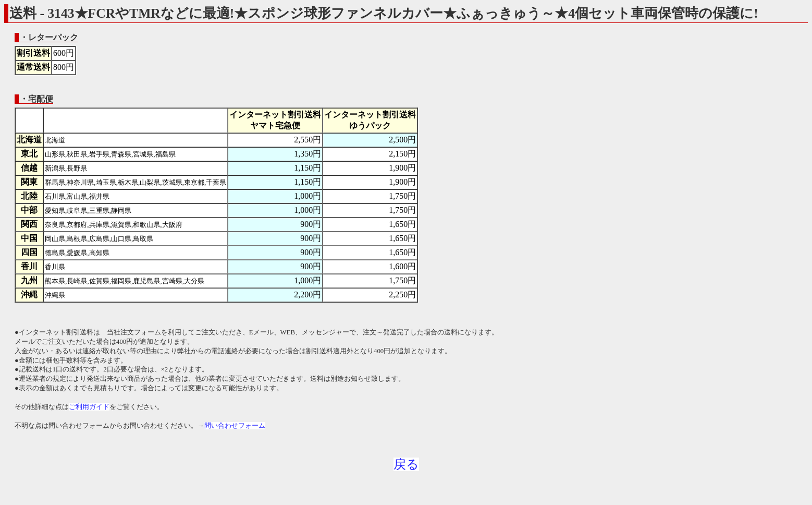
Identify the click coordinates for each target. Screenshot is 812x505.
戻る (406, 464)
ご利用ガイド (89, 407)
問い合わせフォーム (235, 426)
